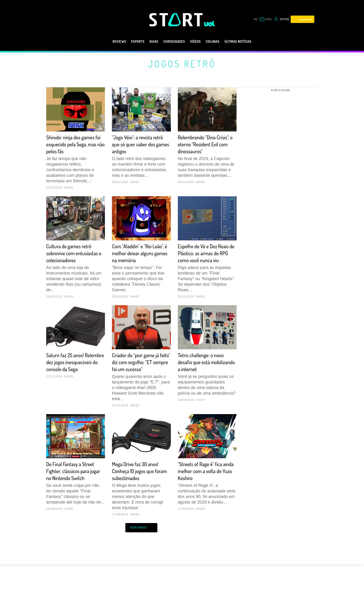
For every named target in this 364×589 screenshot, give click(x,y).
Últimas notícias (247, 42)
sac (256, 19)
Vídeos (197, 42)
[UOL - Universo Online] (210, 24)
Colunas (217, 42)
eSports (129, 42)
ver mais (141, 543)
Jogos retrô (182, 64)
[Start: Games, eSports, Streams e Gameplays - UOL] (177, 20)
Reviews (108, 42)
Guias (148, 42)
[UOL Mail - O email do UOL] (266, 19)
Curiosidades (172, 42)
